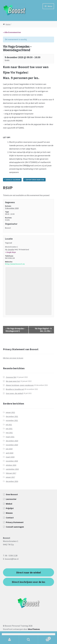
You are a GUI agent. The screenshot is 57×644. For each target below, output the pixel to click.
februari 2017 (11, 473)
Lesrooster (11, 499)
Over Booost (12, 494)
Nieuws (9, 513)
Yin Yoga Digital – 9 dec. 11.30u (43, 330)
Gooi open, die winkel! (14, 393)
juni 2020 (9, 449)
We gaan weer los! (13, 381)
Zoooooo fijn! (11, 377)
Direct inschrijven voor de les (29, 582)
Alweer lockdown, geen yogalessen (20, 385)
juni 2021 (9, 429)
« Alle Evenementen (12, 32)
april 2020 (10, 453)
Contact (10, 518)
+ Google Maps (10, 252)
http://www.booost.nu (15, 264)
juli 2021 (9, 425)
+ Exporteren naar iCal (34, 180)
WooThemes (34, 629)
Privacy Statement (15, 522)
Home (8, 24)
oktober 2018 (11, 465)
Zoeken (28, 640)
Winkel (9, 504)
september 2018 (12, 469)
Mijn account (9, 640)
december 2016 (12, 481)
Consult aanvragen (15, 527)
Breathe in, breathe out (15, 389)
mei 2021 (9, 433)
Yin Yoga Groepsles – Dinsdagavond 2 (15, 330)
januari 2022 (10, 412)
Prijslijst (10, 508)
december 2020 (12, 441)
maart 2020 (10, 457)
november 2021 (12, 420)
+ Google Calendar (12, 180)
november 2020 (12, 445)
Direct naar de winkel (29, 572)
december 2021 (12, 416)
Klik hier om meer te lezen (13, 358)
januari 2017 (10, 477)
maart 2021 (10, 437)
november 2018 (12, 461)
